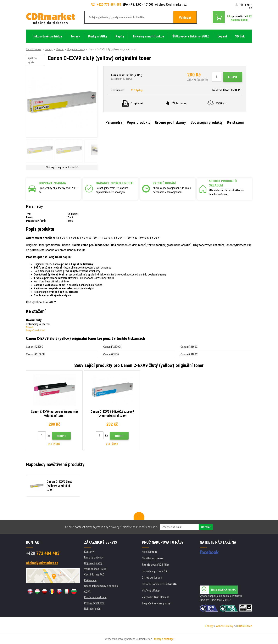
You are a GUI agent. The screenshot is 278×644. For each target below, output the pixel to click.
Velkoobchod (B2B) (95, 569)
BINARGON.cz (245, 626)
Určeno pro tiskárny (170, 122)
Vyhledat (185, 18)
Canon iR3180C (189, 354)
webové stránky (225, 626)
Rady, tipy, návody (94, 558)
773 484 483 (43, 553)
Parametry (114, 122)
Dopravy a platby (93, 563)
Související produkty (207, 122)
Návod (30, 327)
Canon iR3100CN (36, 354)
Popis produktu (139, 122)
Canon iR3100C (189, 347)
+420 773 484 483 (106, 4)
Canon (60, 49)
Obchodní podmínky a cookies (101, 586)
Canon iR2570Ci (112, 347)
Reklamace (90, 580)
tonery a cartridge (164, 639)
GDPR (87, 592)
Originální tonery (76, 49)
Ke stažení (236, 122)
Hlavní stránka (34, 49)
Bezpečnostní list (35, 330)
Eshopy (209, 626)
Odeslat (206, 527)
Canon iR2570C (35, 347)
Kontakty (89, 552)
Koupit (233, 77)
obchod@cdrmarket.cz (171, 4)
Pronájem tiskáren (94, 603)
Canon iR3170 (111, 354)
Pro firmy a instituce (95, 597)
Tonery (49, 49)
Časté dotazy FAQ (94, 575)
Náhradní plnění (93, 609)
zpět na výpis (32, 60)
